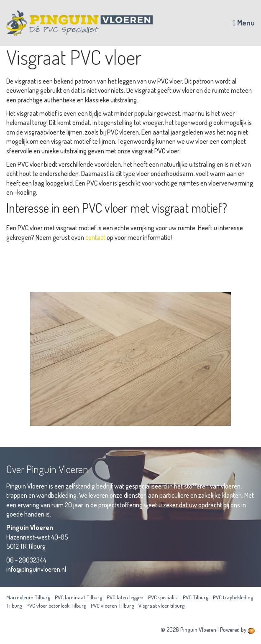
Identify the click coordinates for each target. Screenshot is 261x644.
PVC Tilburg (196, 597)
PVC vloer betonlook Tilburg (56, 606)
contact (95, 237)
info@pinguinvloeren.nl (36, 569)
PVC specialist (163, 597)
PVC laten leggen (125, 597)
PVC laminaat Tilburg (78, 597)
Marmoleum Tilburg (28, 597)
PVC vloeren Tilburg (112, 606)
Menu (244, 23)
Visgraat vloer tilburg (161, 606)
